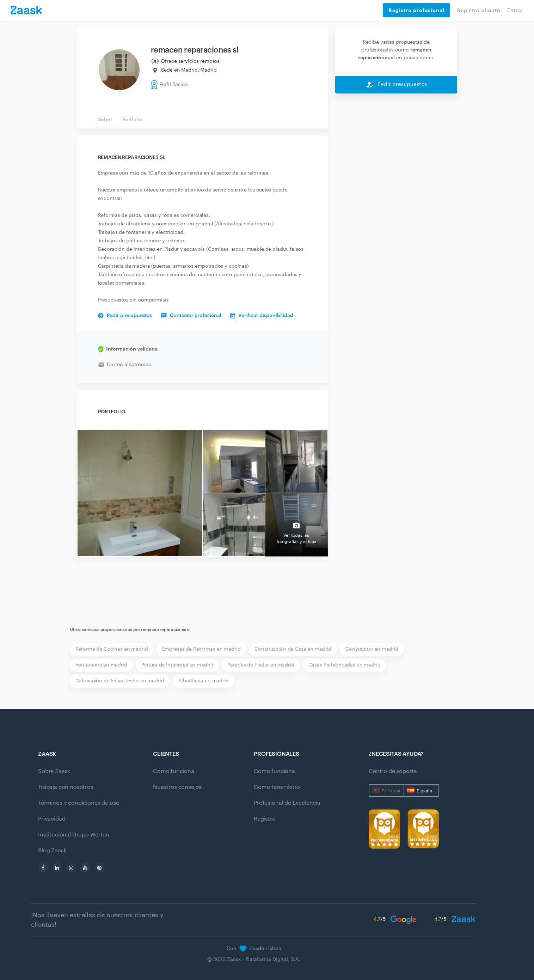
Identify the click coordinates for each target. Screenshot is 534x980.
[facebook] (43, 868)
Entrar (515, 11)
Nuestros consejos (177, 787)
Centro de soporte (393, 771)
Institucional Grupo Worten (74, 835)
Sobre (105, 120)
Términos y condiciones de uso (79, 803)
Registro (265, 819)
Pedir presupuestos (125, 316)
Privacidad (52, 819)
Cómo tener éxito (277, 787)
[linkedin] (57, 868)
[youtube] (85, 868)
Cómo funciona (174, 771)
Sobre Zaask (54, 771)
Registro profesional (416, 10)
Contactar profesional (191, 316)
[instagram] (71, 868)
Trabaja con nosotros (66, 787)
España (424, 791)
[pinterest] (99, 868)
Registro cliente (479, 11)
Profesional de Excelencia (287, 803)
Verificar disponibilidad (262, 316)
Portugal (391, 791)
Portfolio (132, 120)
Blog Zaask (52, 851)
